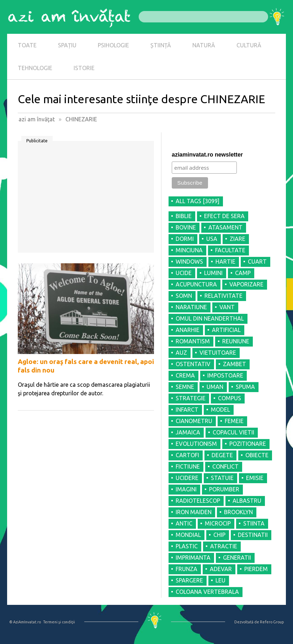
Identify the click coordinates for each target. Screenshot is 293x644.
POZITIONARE (248, 444)
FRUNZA (187, 569)
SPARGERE (189, 580)
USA (212, 239)
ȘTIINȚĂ (161, 45)
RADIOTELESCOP (198, 501)
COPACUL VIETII (233, 432)
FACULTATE (230, 250)
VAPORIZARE (246, 284)
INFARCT (187, 410)
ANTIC (184, 523)
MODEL (220, 410)
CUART (257, 262)
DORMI (185, 239)
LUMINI (213, 273)
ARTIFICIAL (226, 330)
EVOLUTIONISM (196, 444)
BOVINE (186, 227)
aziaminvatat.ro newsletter (207, 155)
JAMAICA (188, 432)
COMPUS (230, 398)
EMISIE (255, 478)
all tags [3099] (198, 201)
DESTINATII (253, 535)
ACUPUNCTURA (196, 284)
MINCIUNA (189, 250)
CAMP (243, 273)
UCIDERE (187, 478)
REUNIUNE (236, 341)
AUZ (181, 353)
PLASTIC (187, 546)
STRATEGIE (191, 398)
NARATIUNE (191, 307)
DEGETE (222, 455)
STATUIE (222, 478)
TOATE (27, 45)
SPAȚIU (67, 45)
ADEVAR (221, 569)
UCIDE (184, 273)
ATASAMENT (225, 227)
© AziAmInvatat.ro (25, 622)
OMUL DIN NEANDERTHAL (210, 318)
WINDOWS (189, 262)
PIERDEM (256, 569)
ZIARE (238, 239)
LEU (220, 580)
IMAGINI (186, 489)
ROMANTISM (193, 341)
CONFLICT (225, 466)
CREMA (185, 375)
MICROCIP (218, 523)
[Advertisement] (86, 199)
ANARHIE (188, 330)
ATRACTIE (224, 546)
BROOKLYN (238, 512)
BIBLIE (184, 216)
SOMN (184, 296)
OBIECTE (257, 455)
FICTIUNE (188, 466)
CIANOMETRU (194, 421)
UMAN (215, 387)
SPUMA (245, 387)
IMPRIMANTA (193, 558)
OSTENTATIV (193, 364)
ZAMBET (235, 364)
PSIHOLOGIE (113, 45)
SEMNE (185, 387)
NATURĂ (204, 45)
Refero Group (272, 622)
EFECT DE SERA (224, 216)
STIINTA (254, 523)
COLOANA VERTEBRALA (207, 592)
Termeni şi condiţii (59, 622)
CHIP (219, 535)
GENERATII (237, 558)
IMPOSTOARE (225, 375)
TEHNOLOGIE (35, 68)
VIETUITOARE (218, 353)
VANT (227, 307)
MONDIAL (188, 535)
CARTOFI (187, 455)
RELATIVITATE (223, 296)
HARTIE (225, 262)
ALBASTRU (247, 501)
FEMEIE (234, 421)
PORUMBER (224, 489)
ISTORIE (84, 68)
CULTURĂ (249, 45)
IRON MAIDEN (194, 512)
